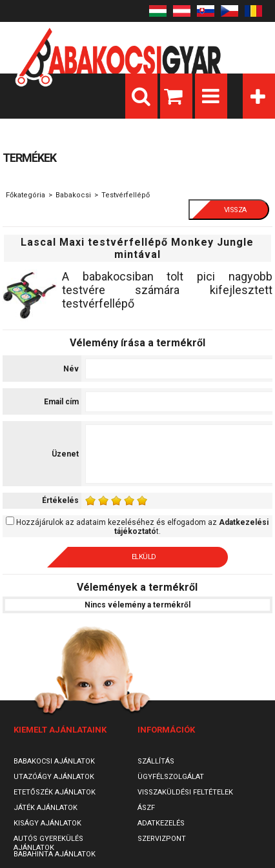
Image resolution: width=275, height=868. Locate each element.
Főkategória (25, 195)
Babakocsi (73, 195)
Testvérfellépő (126, 195)
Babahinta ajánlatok (55, 854)
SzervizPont (162, 839)
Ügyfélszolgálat (171, 777)
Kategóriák (259, 96)
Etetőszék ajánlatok (55, 792)
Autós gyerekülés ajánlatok (48, 843)
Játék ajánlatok (46, 808)
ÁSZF (146, 808)
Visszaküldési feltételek (185, 792)
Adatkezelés (161, 823)
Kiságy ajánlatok (47, 823)
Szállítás (156, 761)
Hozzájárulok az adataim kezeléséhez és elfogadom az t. (142, 527)
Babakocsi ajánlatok (54, 761)
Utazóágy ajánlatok (54, 777)
